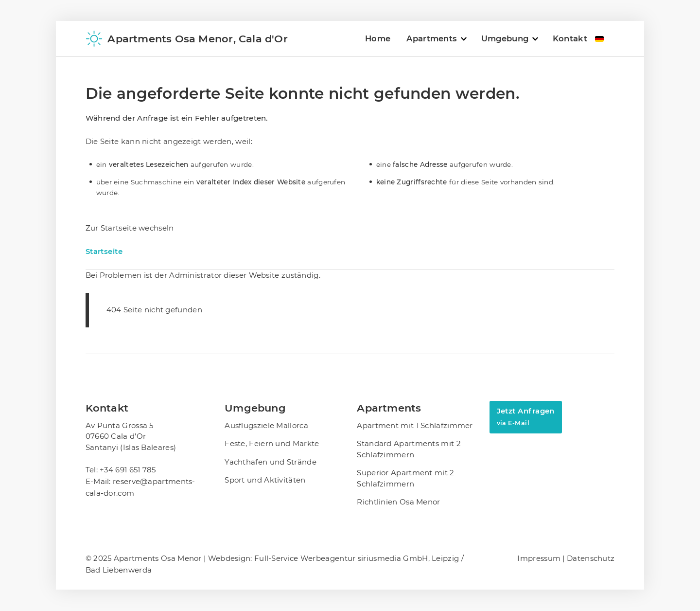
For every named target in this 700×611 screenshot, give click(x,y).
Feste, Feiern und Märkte (272, 443)
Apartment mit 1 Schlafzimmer (415, 425)
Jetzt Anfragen (526, 416)
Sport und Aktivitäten (265, 480)
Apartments (432, 38)
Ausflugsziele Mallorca (266, 425)
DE (599, 39)
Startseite (104, 251)
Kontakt (570, 38)
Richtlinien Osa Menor (398, 502)
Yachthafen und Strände (271, 462)
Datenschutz (591, 558)
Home (378, 38)
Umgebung (505, 38)
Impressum (540, 558)
